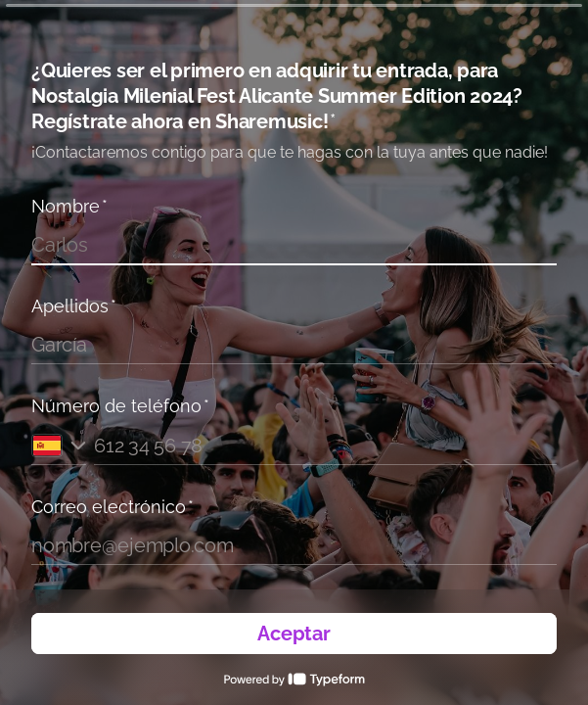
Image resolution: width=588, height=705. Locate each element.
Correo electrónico (113, 507)
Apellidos (74, 306)
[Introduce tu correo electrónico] (294, 545)
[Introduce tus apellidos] (294, 345)
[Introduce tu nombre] (294, 245)
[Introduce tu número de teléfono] (325, 446)
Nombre (69, 206)
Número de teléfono (120, 406)
